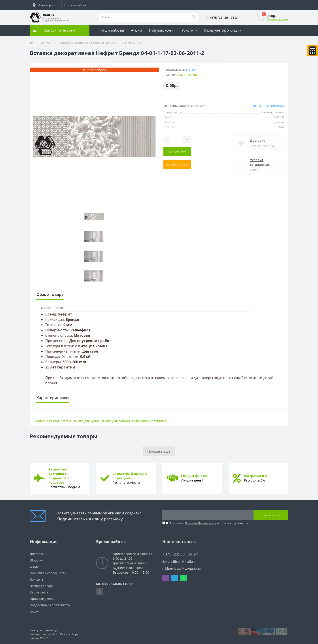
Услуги (189, 30)
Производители (42, 599)
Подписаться (271, 515)
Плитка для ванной (115, 421)
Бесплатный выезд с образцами (130, 476)
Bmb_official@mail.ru (179, 562)
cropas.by (51, 630)
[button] (46, 5)
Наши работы (112, 30)
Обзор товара (50, 294)
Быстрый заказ (177, 165)
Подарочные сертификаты (50, 605)
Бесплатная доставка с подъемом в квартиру (59, 476)
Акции (136, 30)
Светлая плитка (59, 421)
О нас (34, 567)
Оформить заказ (277, 19)
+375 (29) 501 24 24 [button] (180, 554)
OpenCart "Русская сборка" (63, 634)
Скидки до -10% (194, 476)
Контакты (37, 579)
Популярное (162, 30)
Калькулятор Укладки (223, 30)
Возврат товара (42, 586)
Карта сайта (39, 592)
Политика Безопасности (201, 523)
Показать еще (159, 451)
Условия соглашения (260, 162)
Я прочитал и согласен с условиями (209, 523)
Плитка (46, 43)
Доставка (258, 141)
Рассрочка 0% (256, 476)
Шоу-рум (36, 560)
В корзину (177, 152)
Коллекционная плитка (149, 421)
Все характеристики (268, 106)
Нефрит (192, 70)
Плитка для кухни (86, 421)
